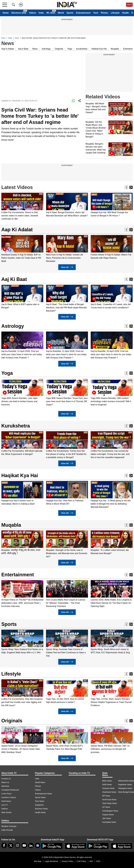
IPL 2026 (51, 13)
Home (6, 13)
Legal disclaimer (51, 861)
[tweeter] (11, 845)
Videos (33, 13)
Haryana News (108, 788)
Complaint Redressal (10, 790)
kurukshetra (82, 49)
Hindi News (6, 801)
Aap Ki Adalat (17, 230)
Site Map (37, 861)
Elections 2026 (19, 13)
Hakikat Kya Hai (99, 49)
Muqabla (115, 49)
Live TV (5, 805)
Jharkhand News (109, 792)
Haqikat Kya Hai (20, 475)
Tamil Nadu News (110, 803)
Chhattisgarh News (110, 811)
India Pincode (7, 830)
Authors (5, 809)
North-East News (109, 800)
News (3, 38)
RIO (91, 861)
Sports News (40, 797)
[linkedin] (31, 845)
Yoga (70, 49)
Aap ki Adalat (8, 49)
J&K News (107, 818)
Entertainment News (43, 794)
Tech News (40, 801)
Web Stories (6, 812)
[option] (22, 207)
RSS (98, 861)
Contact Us (6, 779)
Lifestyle (115, 13)
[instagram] (17, 845)
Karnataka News (109, 822)
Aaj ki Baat (23, 49)
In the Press (6, 794)
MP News (106, 796)
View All (67, 267)
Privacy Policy (67, 861)
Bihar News (107, 781)
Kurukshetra (16, 426)
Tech (96, 13)
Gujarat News (108, 815)
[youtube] (24, 845)
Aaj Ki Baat (14, 279)
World (61, 13)
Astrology (46, 49)
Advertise (5, 786)
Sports (70, 13)
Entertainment (83, 13)
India (41, 13)
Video (10, 38)
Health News (40, 812)
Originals (59, 49)
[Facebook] (4, 845)
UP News (106, 807)
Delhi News (107, 785)
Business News (41, 809)
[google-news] (38, 845)
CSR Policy (81, 861)
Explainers (39, 805)
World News (40, 782)
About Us (5, 782)
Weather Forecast (9, 826)
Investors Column (9, 797)
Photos (104, 13)
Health (125, 13)
